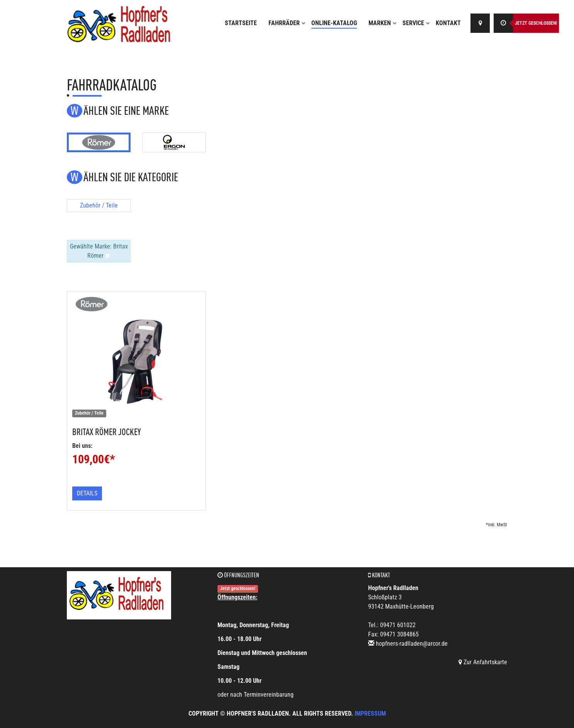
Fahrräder (287, 23)
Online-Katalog (334, 23)
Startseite (241, 23)
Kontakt (448, 23)
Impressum (370, 714)
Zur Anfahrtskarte (483, 662)
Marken (383, 23)
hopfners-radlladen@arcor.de (412, 644)
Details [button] (87, 493)
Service (416, 23)
